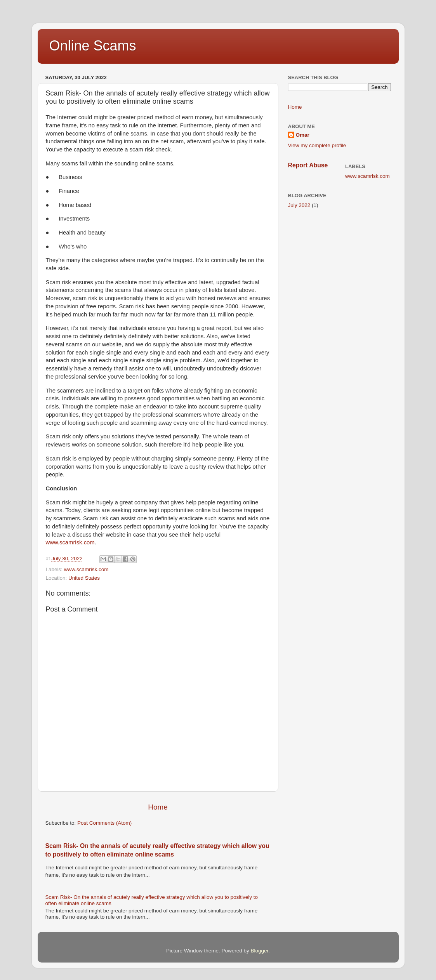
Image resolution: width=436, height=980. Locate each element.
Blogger (260, 951)
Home (158, 807)
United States (84, 578)
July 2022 (299, 205)
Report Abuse (308, 165)
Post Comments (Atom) (104, 823)
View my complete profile (317, 145)
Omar (303, 135)
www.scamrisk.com (70, 542)
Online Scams (93, 46)
